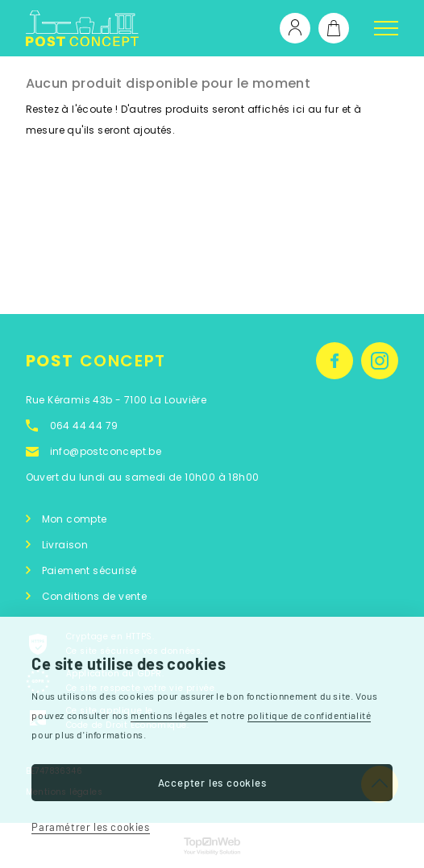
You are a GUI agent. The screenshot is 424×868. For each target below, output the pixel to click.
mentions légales (169, 715)
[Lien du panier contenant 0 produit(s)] (334, 28)
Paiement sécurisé (89, 570)
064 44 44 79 (84, 426)
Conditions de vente (95, 596)
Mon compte (75, 519)
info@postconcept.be (106, 451)
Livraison (65, 545)
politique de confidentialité (310, 715)
